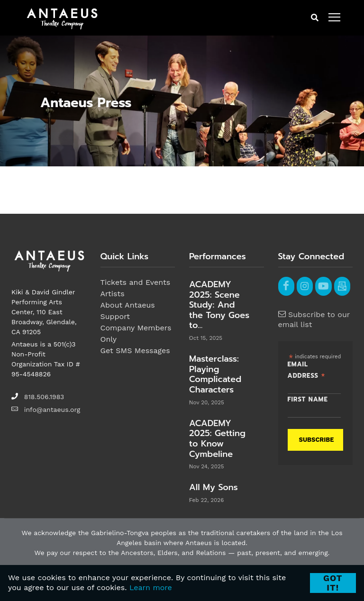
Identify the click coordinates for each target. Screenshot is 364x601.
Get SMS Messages (135, 351)
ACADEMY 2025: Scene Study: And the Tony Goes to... (219, 305)
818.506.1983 (44, 397)
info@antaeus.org (52, 410)
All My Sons (214, 487)
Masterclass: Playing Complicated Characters (215, 374)
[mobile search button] (315, 18)
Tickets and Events (136, 282)
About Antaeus (128, 305)
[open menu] (334, 18)
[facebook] (286, 286)
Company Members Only (136, 333)
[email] (342, 286)
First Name (308, 400)
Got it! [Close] (333, 583)
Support (115, 316)
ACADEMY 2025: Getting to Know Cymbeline (217, 439)
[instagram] (305, 286)
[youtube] (323, 286)
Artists (113, 294)
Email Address (307, 371)
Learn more (151, 587)
